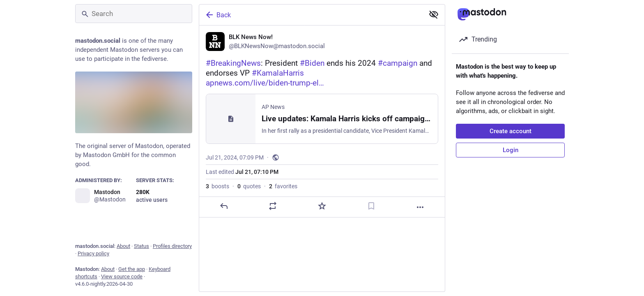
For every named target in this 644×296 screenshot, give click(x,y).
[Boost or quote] (273, 206)
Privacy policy (93, 253)
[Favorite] (322, 206)
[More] (420, 207)
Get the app (132, 269)
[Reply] (224, 206)
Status (141, 246)
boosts (217, 186)
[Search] (134, 14)
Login (511, 150)
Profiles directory (172, 246)
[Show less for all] (434, 14)
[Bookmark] (371, 206)
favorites (283, 186)
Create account (511, 131)
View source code (122, 276)
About (123, 246)
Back (218, 15)
